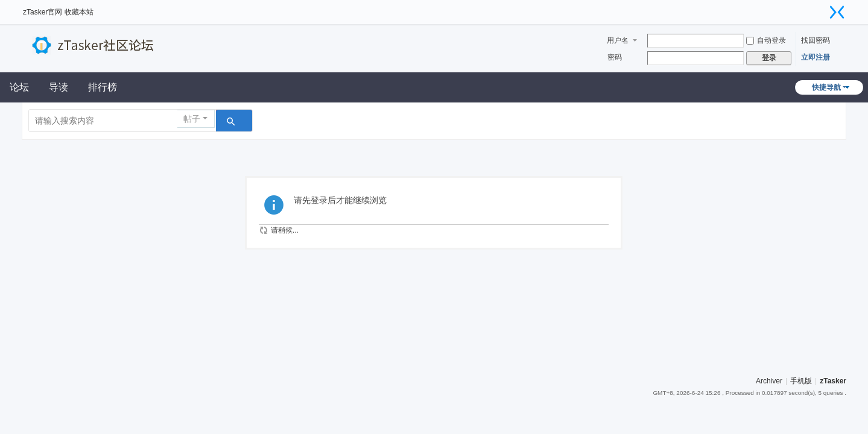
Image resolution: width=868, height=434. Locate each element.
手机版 (801, 381)
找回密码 (816, 40)
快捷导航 (826, 87)
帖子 (192, 119)
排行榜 (103, 87)
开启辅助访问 (822, 8)
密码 (615, 57)
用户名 (618, 40)
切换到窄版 (837, 12)
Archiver (769, 381)
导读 (59, 87)
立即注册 (816, 57)
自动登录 (766, 40)
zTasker (833, 381)
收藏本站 (79, 12)
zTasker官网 (43, 12)
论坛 (19, 87)
